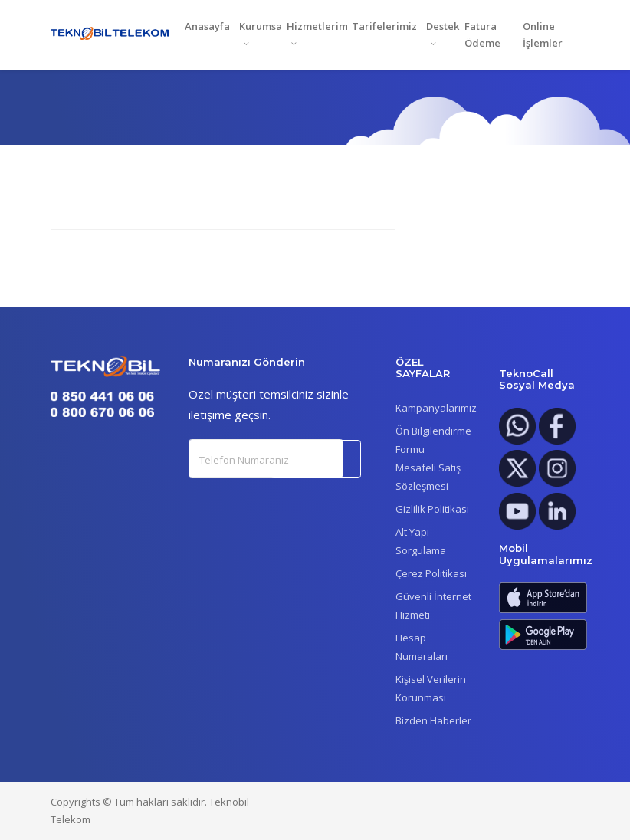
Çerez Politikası (431, 573)
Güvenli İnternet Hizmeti (433, 605)
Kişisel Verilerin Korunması (431, 688)
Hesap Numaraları (422, 647)
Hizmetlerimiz (317, 26)
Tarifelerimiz (384, 26)
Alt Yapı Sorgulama (421, 541)
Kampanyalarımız (436, 408)
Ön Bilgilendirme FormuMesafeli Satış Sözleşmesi (433, 458)
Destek (443, 26)
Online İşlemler (543, 35)
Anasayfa (207, 26)
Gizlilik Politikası (432, 509)
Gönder (317, 459)
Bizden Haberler (433, 720)
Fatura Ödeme (482, 35)
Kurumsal (261, 26)
